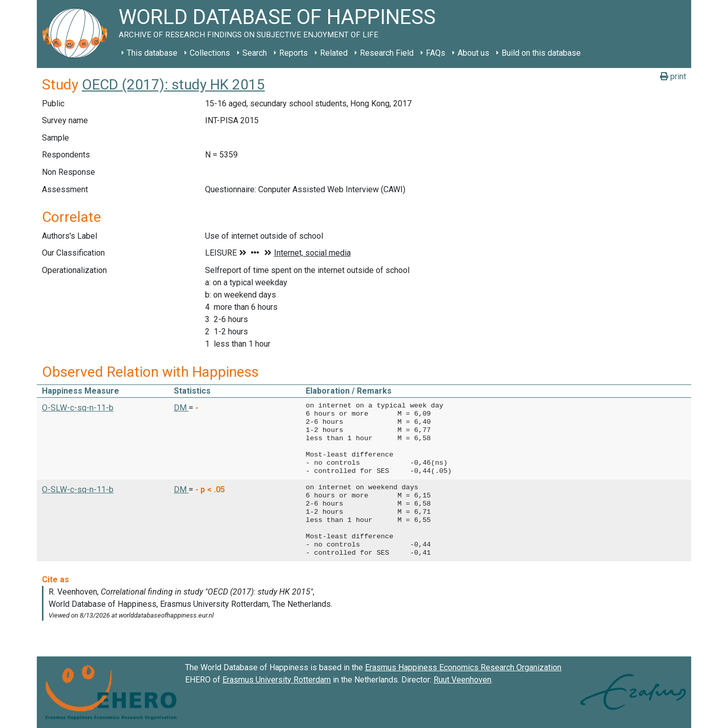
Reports (293, 53)
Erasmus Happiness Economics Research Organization (463, 667)
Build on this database (541, 53)
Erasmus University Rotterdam (277, 680)
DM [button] (181, 408)
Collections (210, 53)
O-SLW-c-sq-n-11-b (78, 408)
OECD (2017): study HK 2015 (173, 85)
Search (255, 53)
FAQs (436, 53)
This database (152, 53)
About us (473, 53)
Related (334, 53)
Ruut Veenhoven (462, 680)
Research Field (387, 53)
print (673, 76)
